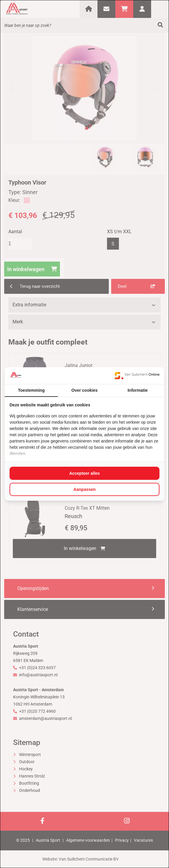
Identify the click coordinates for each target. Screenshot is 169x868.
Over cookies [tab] (85, 390)
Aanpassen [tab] (84, 489)
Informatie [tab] (138, 390)
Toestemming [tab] (31, 390)
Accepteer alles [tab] (84, 473)
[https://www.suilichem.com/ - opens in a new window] (137, 376)
